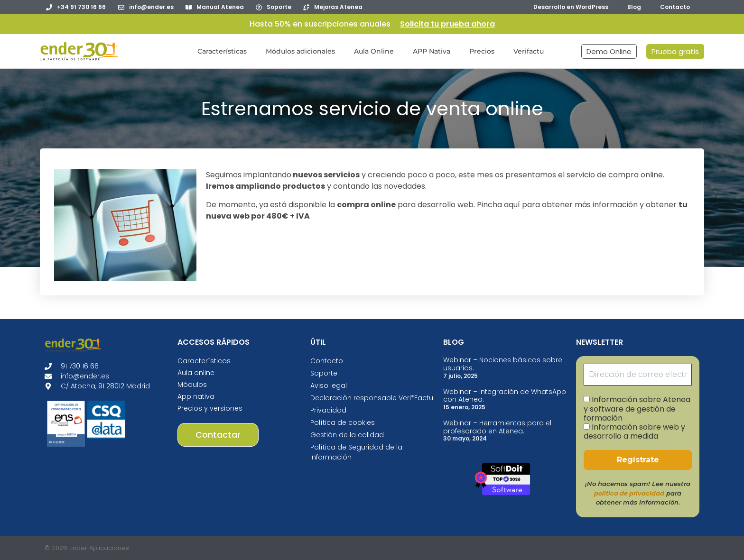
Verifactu (529, 51)
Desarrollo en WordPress (571, 7)
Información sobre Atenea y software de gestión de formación (637, 409)
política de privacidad (629, 493)
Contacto (675, 7)
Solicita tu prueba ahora (447, 24)
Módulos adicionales (300, 51)
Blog (634, 7)
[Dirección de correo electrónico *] (638, 375)
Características (222, 51)
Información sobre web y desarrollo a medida (634, 431)
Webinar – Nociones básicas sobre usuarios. (503, 364)
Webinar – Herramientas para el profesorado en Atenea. (497, 427)
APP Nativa (432, 51)
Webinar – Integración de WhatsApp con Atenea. (505, 396)
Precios (482, 51)
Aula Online (374, 51)
